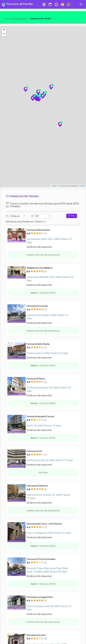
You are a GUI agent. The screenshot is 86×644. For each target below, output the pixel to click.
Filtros (72, 216)
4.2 (28, 234)
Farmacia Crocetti (36, 635)
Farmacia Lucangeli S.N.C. (40, 597)
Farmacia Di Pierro (36, 379)
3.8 (28, 382)
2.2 (28, 420)
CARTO (83, 186)
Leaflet (54, 186)
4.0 (29, 527)
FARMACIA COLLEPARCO (40, 268)
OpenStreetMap (64, 186)
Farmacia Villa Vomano (38, 230)
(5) (46, 234)
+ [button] (4, 30)
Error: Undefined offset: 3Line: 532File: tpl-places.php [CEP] (43, 216)
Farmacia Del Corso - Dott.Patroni (44, 524)
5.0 (28, 272)
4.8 (28, 489)
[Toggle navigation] (81, 4)
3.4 (28, 348)
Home (6, 19)
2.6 (28, 563)
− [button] (4, 34)
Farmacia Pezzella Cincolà (40, 417)
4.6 (28, 310)
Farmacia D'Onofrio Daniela (41, 559)
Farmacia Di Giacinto (37, 486)
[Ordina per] (18, 216)
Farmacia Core (34, 451)
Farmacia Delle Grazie (38, 344)
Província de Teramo (19, 19)
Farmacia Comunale (37, 306)
